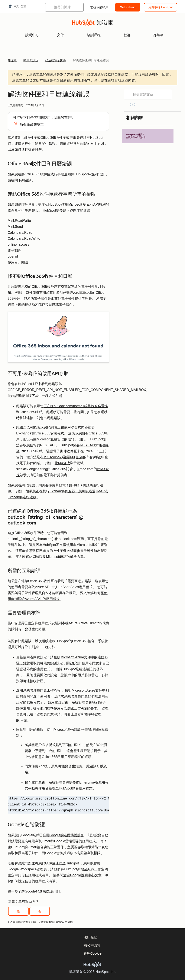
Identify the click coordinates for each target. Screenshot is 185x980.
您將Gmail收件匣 (24, 138)
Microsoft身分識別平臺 (71, 730)
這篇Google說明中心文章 (82, 875)
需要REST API (84, 445)
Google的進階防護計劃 (67, 835)
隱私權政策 (92, 945)
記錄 (80, 457)
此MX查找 (62, 463)
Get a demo (128, 7)
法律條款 (90, 937)
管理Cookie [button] (92, 953)
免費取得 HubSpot (160, 7)
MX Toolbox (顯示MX (59, 457)
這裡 (111, 80)
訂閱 (40, 118)
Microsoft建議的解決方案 (65, 557)
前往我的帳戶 (99, 7)
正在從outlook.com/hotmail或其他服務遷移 (76, 406)
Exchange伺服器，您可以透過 (72, 491)
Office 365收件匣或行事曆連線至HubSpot (72, 138)
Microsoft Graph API (83, 204)
